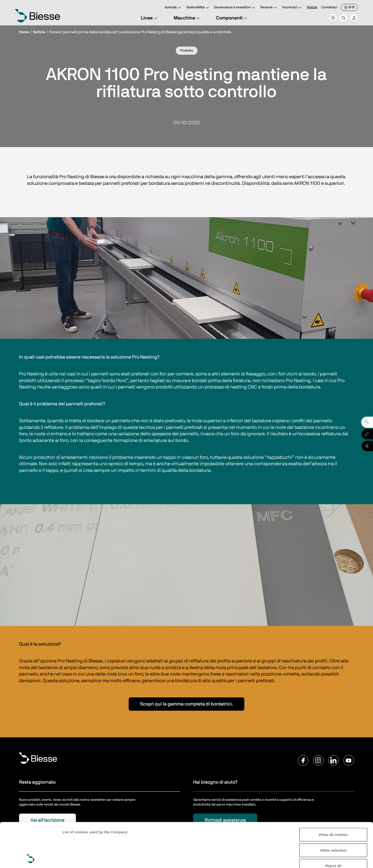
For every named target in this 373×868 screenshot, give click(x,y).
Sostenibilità (198, 8)
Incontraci (293, 8)
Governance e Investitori (235, 8)
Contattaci (329, 7)
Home (24, 32)
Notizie (312, 7)
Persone (269, 8)
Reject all (333, 824)
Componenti (232, 18)
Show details (73, 859)
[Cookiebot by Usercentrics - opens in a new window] (31, 859)
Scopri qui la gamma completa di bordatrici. (186, 704)
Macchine (187, 18)
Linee (150, 18)
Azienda (174, 8)
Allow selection (333, 808)
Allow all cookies (333, 793)
